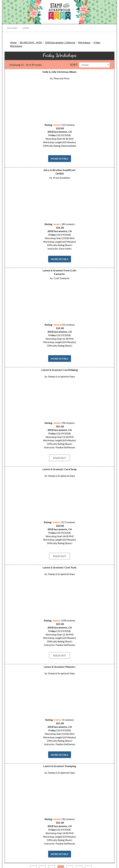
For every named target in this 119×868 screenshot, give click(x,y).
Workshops (84, 42)
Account (12, 28)
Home (13, 42)
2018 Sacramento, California (60, 42)
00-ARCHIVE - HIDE (31, 42)
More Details (60, 159)
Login (26, 28)
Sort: (74, 65)
